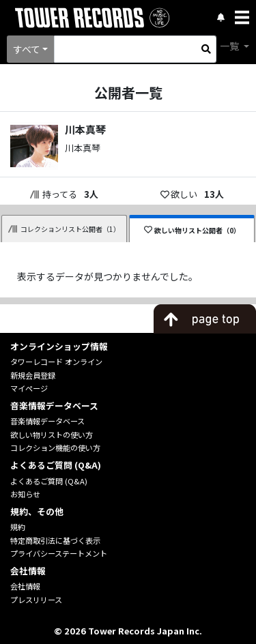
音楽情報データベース (47, 421)
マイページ (29, 388)
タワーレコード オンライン (56, 362)
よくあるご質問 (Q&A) (49, 481)
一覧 (230, 46)
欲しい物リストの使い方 (52, 435)
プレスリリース (36, 600)
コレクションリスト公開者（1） (64, 229)
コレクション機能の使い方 (55, 448)
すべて (27, 49)
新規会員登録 (33, 375)
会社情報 (25, 586)
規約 (18, 527)
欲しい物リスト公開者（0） (192, 230)
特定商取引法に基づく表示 (55, 540)
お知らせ (25, 494)
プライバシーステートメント (59, 553)
